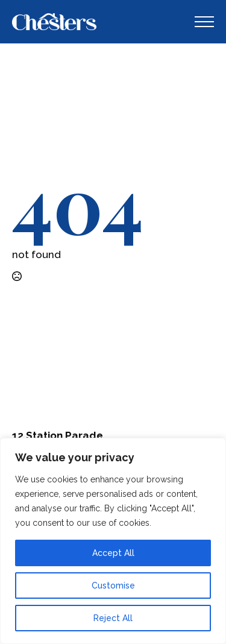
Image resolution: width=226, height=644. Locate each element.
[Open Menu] (204, 22)
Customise (113, 586)
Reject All (113, 618)
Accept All (113, 553)
